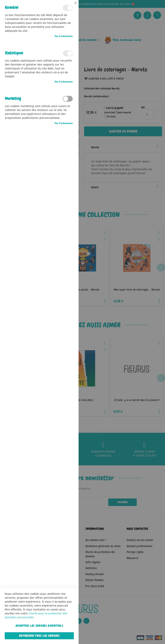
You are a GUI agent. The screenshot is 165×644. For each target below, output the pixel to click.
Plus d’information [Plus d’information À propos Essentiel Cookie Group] (64, 36)
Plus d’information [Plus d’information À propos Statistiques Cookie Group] (64, 82)
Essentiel (68, 8)
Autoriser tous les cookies (39, 636)
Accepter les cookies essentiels (39, 626)
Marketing (68, 99)
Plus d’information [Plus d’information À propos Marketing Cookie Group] (64, 123)
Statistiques (68, 53)
